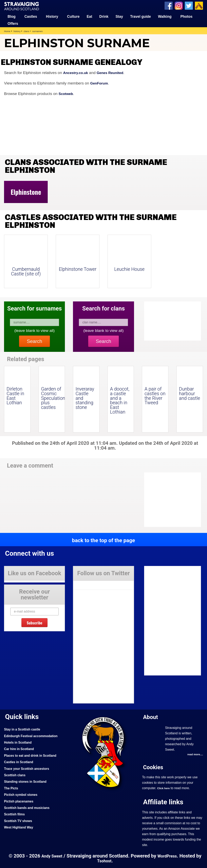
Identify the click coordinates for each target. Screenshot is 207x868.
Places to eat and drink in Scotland (33, 755)
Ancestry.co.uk (77, 72)
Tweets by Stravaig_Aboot (91, 583)
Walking (165, 16)
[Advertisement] (176, 499)
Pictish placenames (20, 801)
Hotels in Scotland (19, 742)
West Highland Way (20, 827)
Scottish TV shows (20, 820)
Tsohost (108, 861)
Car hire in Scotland (21, 749)
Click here (164, 788)
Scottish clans (16, 775)
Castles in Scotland (20, 762)
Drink (104, 16)
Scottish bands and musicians (29, 807)
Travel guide (141, 16)
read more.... (194, 754)
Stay (119, 16)
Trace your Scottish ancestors (29, 768)
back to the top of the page (103, 540)
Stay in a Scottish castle (24, 729)
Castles (31, 16)
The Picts (12, 788)
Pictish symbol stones (22, 794)
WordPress (171, 856)
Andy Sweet (54, 856)
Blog (12, 16)
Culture (73, 16)
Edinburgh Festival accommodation (34, 736)
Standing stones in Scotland (27, 781)
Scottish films (15, 814)
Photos (186, 16)
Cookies (154, 767)
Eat (89, 16)
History (52, 16)
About (151, 716)
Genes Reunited (114, 72)
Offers (13, 23)
